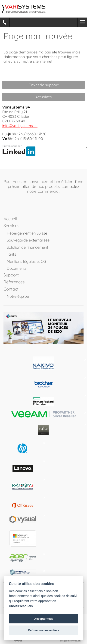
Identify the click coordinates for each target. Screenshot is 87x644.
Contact (11, 289)
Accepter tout (43, 619)
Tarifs (11, 254)
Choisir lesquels (21, 606)
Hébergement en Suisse (27, 233)
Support (11, 275)
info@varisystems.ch (20, 126)
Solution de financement (27, 247)
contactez (70, 186)
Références (14, 282)
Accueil (10, 219)
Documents (17, 268)
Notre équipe (18, 296)
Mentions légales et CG (26, 261)
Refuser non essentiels (43, 630)
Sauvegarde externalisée (28, 240)
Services (11, 226)
